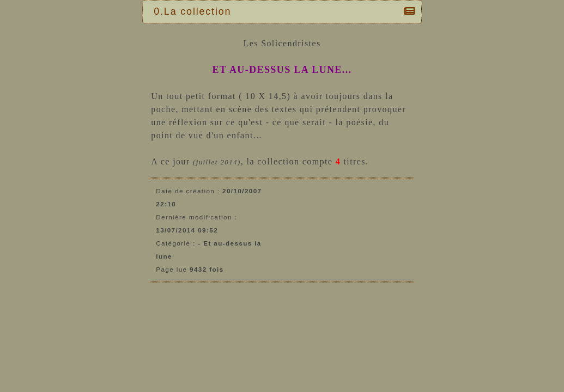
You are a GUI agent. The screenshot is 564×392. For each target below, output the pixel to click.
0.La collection (195, 11)
